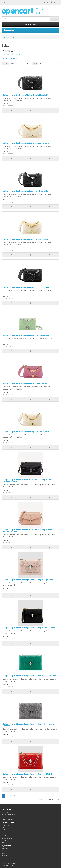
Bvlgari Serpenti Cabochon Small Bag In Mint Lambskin (26, 335)
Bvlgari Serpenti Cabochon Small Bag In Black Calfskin (26, 287)
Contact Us (5, 825)
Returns (4, 828)
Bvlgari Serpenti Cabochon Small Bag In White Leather (26, 432)
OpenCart (13, 863)
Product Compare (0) (10, 58)
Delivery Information (8, 815)
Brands (4, 836)
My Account (5, 849)
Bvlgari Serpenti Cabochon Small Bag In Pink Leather (25, 383)
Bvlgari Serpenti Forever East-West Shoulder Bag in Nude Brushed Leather (27, 531)
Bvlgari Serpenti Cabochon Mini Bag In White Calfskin (26, 239)
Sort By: (5, 64)
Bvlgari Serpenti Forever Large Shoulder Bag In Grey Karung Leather (29, 725)
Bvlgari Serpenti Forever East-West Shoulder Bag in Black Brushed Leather (27, 481)
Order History (6, 851)
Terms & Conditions (8, 819)
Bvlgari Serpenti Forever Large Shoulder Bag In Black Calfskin (29, 628)
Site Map (4, 830)
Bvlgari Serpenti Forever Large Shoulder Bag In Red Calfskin (28, 774)
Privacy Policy (6, 817)
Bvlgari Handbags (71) (14, 54)
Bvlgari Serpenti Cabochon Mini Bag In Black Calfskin (25, 191)
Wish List (4, 853)
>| (26, 796)
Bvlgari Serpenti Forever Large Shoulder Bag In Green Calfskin (29, 676)
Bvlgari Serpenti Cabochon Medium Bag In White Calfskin (27, 143)
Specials (4, 843)
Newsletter (5, 855)
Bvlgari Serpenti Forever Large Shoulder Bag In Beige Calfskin (29, 580)
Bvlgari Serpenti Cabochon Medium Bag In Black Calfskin (27, 95)
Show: (35, 64)
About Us (5, 812)
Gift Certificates (7, 838)
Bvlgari (13, 37)
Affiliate (4, 840)
